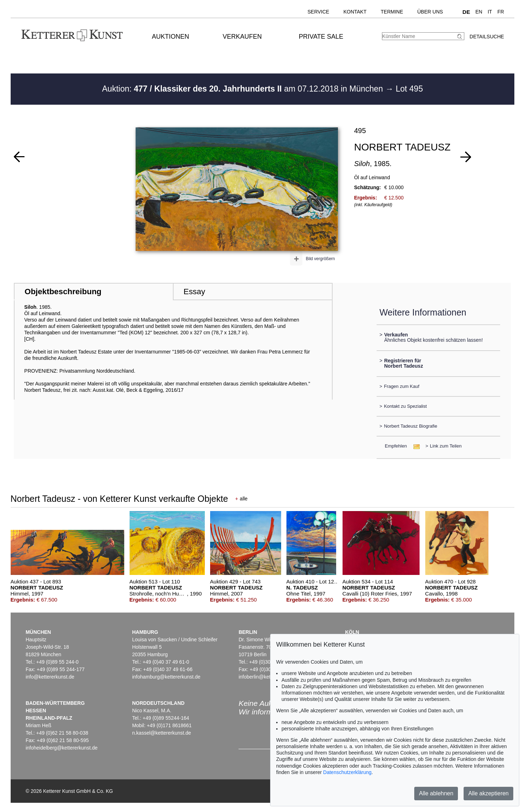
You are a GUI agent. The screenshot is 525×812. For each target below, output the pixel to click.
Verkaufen (242, 37)
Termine (392, 12)
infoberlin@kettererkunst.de (269, 677)
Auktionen (171, 37)
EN (479, 12)
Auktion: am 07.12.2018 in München (244, 89)
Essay (194, 292)
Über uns (430, 12)
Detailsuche (487, 37)
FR (501, 12)
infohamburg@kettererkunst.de (166, 677)
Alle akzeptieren (488, 793)
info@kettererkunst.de (50, 677)
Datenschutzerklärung (347, 772)
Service (318, 12)
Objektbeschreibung (63, 292)
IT (490, 12)
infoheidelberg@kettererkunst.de (62, 748)
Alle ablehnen (436, 793)
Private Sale (321, 37)
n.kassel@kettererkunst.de (162, 733)
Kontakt (355, 12)
